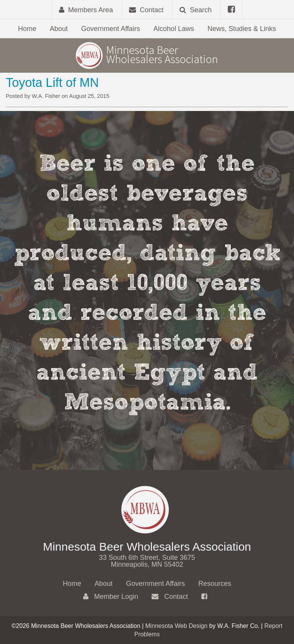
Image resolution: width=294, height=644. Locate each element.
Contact (170, 597)
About (59, 29)
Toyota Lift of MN (52, 83)
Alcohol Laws (174, 29)
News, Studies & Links (242, 29)
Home (27, 29)
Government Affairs (111, 29)
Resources (215, 584)
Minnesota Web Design (176, 626)
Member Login (111, 597)
